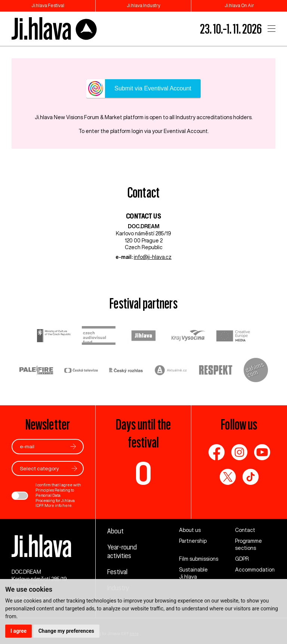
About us (190, 530)
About (115, 531)
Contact (245, 530)
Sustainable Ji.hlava (193, 573)
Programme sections (249, 544)
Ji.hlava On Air (239, 5)
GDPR (242, 559)
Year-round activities (122, 551)
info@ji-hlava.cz (153, 257)
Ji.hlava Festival (48, 5)
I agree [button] (18, 631)
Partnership (193, 541)
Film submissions (199, 559)
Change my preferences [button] (66, 631)
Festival (117, 572)
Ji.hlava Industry (143, 5)
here (67, 505)
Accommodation (255, 570)
